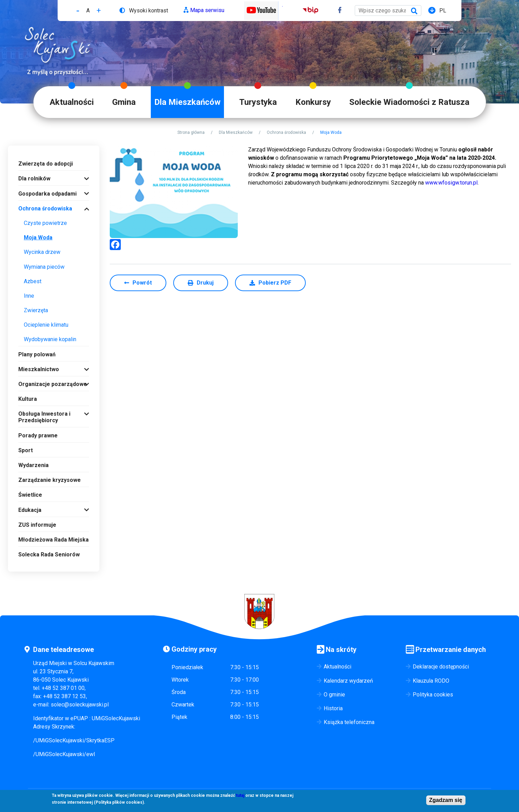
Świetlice (30, 495)
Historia (333, 708)
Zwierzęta (36, 310)
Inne (29, 296)
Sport (26, 450)
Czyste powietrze (45, 223)
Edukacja (30, 510)
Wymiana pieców (44, 267)
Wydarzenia (33, 465)
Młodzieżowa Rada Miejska (53, 540)
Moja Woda (38, 237)
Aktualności (72, 102)
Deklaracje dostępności (441, 667)
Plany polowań (37, 354)
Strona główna (191, 132)
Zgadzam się (446, 800)
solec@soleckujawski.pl (80, 705)
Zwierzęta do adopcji (46, 164)
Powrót (142, 283)
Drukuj (205, 283)
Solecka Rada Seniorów (49, 554)
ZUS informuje (37, 525)
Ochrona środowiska (286, 132)
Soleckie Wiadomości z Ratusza (409, 102)
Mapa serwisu (207, 10)
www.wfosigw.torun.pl (451, 183)
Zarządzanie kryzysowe (50, 480)
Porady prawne (38, 435)
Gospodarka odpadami (47, 194)
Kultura (28, 399)
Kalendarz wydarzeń (348, 681)
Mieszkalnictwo (39, 369)
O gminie (334, 695)
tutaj (240, 795)
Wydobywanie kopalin (50, 339)
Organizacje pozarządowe (53, 384)
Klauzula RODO (431, 681)
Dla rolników (34, 179)
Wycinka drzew (42, 252)
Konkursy (313, 102)
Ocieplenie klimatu (46, 325)
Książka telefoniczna (349, 722)
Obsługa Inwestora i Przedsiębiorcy (44, 417)
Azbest (33, 281)
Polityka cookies (433, 695)
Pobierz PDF (275, 283)
